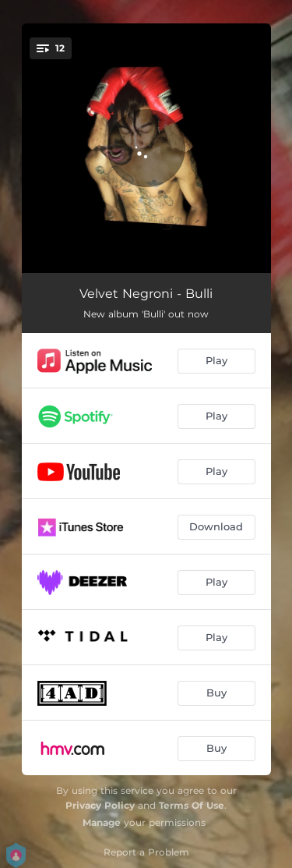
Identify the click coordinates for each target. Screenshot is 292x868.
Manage (102, 822)
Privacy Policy (100, 805)
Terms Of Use (192, 805)
